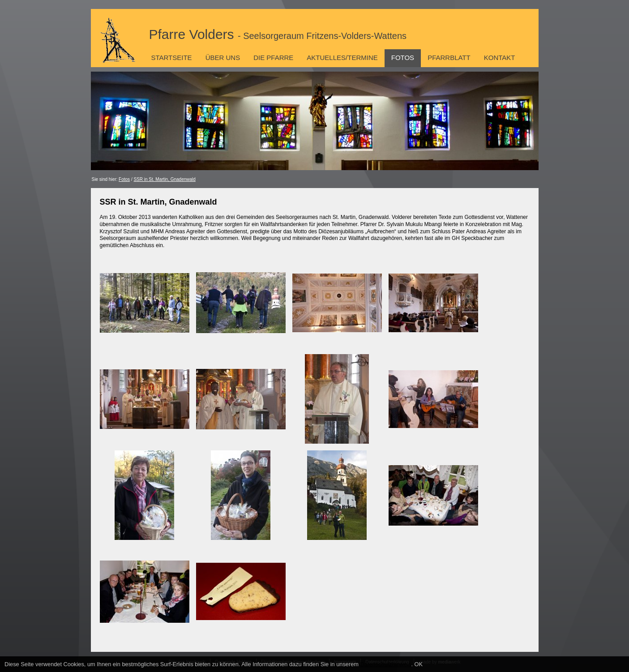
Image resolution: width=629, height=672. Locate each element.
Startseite (172, 58)
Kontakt (500, 58)
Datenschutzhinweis (386, 664)
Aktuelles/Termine (342, 58)
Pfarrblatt (449, 58)
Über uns (223, 58)
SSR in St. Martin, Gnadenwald (164, 179)
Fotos (403, 58)
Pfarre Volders (278, 34)
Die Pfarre (273, 58)
